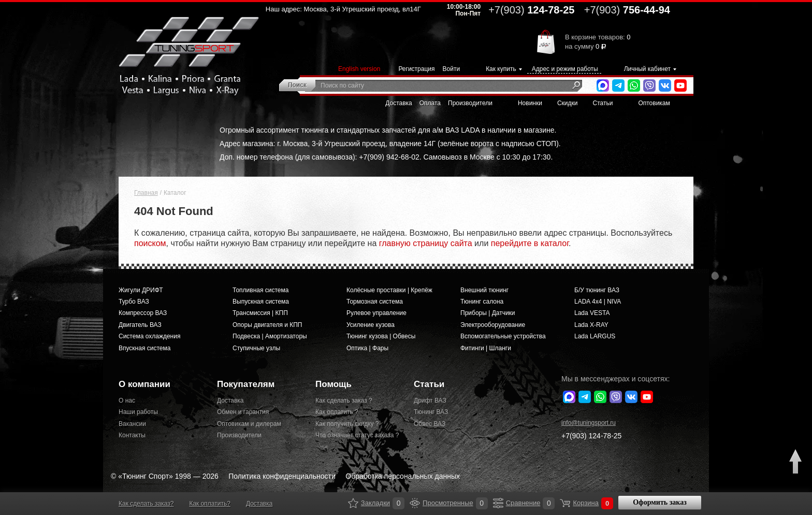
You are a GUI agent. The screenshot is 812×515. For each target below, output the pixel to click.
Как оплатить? (209, 504)
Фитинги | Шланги (486, 348)
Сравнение (498, 503)
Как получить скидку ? (347, 424)
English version (359, 69)
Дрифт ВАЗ (430, 400)
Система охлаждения (149, 336)
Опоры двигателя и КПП (267, 325)
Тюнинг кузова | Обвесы (381, 336)
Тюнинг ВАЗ (431, 412)
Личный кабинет (647, 69)
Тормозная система (375, 302)
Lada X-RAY (591, 325)
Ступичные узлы (256, 348)
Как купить (501, 69)
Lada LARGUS (595, 336)
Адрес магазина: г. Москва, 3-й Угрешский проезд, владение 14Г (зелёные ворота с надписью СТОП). (390, 144)
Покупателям (246, 384)
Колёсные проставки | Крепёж (389, 290)
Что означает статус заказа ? (357, 435)
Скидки (568, 103)
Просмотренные (415, 503)
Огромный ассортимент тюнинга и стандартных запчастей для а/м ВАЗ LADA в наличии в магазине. (388, 130)
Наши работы (138, 412)
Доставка (399, 103)
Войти (452, 69)
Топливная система (260, 290)
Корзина (565, 503)
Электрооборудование (493, 325)
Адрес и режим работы (565, 69)
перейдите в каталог (530, 243)
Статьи (603, 103)
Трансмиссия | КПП (260, 313)
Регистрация (416, 69)
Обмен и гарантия (243, 412)
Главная (146, 193)
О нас (127, 400)
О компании (144, 384)
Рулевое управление (376, 313)
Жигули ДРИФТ (141, 290)
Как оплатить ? (337, 412)
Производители (470, 103)
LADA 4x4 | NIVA (598, 302)
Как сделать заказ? (146, 504)
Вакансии (132, 424)
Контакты (132, 435)
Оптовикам (654, 103)
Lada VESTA (592, 313)
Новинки (530, 103)
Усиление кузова (371, 325)
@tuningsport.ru (589, 423)
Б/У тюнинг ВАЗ (597, 290)
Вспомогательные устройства (503, 336)
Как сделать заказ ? (344, 400)
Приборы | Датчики (488, 313)
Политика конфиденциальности (282, 476)
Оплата (430, 103)
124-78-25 (531, 10)
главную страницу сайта (426, 243)
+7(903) (591, 436)
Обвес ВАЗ (430, 424)
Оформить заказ (660, 502)
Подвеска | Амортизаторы (270, 336)
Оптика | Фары (367, 348)
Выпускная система (261, 302)
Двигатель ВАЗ (140, 325)
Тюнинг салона (482, 302)
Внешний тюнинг (484, 290)
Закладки (353, 503)
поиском (150, 243)
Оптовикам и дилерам (249, 424)
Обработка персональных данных (403, 476)
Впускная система (144, 348)
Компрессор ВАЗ (143, 313)
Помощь (334, 384)
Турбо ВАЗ (134, 302)
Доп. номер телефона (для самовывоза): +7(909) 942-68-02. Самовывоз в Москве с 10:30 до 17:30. (386, 157)
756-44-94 (627, 10)
